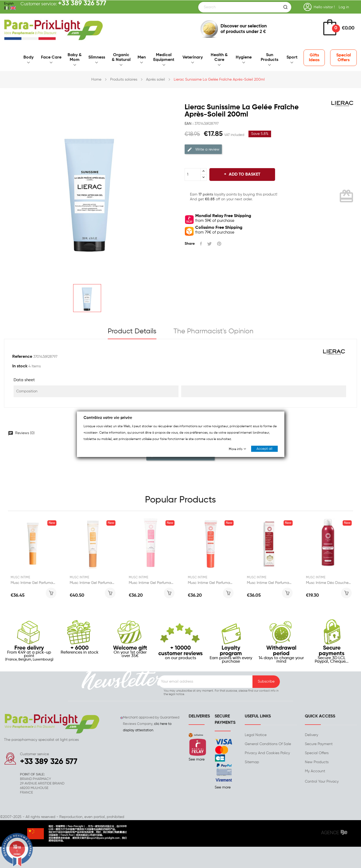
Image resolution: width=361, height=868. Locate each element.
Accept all (264, 449)
